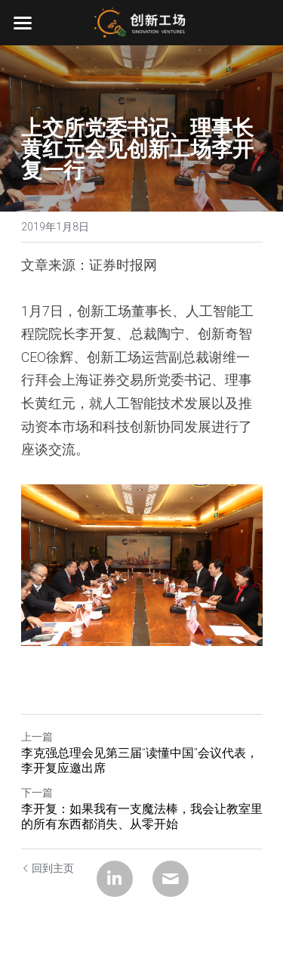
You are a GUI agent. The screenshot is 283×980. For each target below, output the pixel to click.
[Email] (171, 879)
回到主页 (48, 868)
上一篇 (37, 737)
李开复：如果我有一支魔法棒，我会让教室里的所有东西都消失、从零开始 (142, 816)
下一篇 (37, 793)
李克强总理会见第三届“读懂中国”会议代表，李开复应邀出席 (140, 761)
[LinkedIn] (115, 879)
